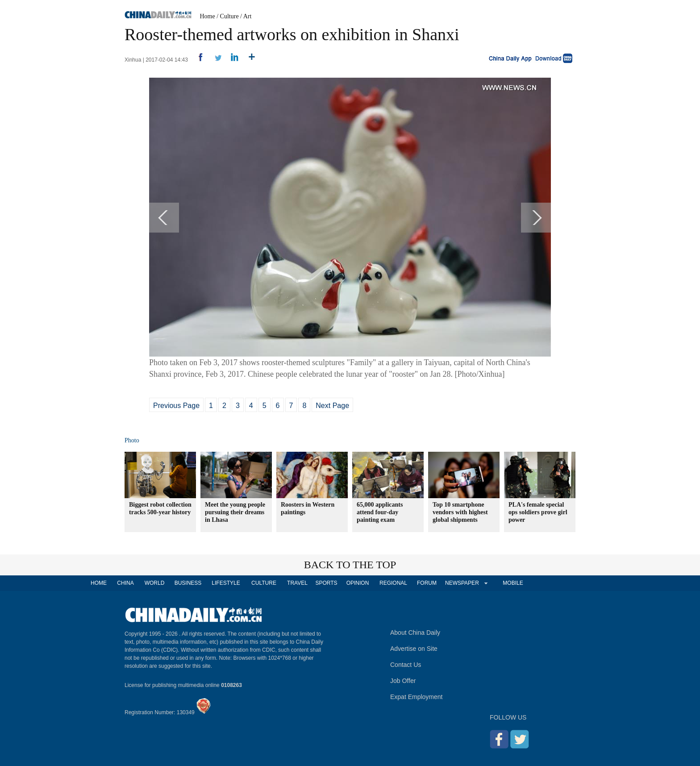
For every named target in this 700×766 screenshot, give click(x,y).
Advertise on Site (414, 649)
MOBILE (513, 583)
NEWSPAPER (462, 583)
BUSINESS (188, 583)
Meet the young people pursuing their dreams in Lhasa (235, 512)
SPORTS (326, 583)
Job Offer (403, 681)
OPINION (358, 583)
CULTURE (264, 583)
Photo (132, 440)
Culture (229, 16)
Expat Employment (417, 697)
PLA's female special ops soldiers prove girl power (538, 512)
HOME (99, 583)
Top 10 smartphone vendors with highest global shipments (460, 512)
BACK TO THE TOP (350, 565)
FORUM (427, 583)
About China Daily (415, 633)
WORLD (155, 583)
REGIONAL (393, 583)
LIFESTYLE (226, 583)
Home (208, 16)
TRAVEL (297, 583)
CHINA (125, 583)
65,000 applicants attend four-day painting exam (380, 512)
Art (248, 16)
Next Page (332, 406)
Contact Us (406, 665)
